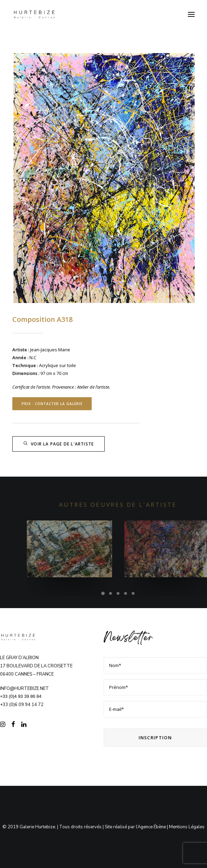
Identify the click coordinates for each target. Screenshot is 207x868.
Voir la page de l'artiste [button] (59, 444)
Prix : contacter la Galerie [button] (52, 404)
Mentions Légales (187, 827)
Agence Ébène (152, 827)
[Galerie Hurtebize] (34, 14)
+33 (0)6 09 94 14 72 (22, 705)
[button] (191, 14)
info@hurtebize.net (24, 689)
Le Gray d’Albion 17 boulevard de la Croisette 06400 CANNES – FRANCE (36, 666)
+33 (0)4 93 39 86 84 (21, 696)
